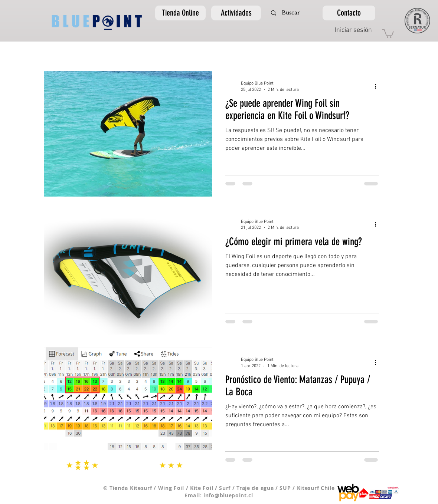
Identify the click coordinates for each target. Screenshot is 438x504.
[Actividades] (236, 13)
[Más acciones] (378, 86)
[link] (388, 33)
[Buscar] (291, 13)
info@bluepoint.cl (228, 495)
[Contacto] (349, 13)
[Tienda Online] (180, 13)
